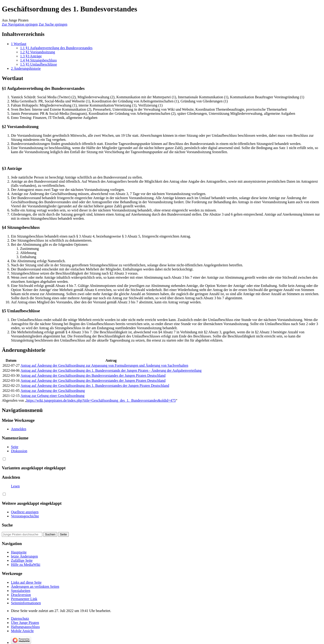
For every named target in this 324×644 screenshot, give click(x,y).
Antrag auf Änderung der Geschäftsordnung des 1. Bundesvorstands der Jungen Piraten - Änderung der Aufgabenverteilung (111, 370)
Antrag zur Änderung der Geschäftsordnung (53, 391)
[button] (4, 459)
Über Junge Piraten (25, 623)
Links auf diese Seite (26, 582)
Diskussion (19, 451)
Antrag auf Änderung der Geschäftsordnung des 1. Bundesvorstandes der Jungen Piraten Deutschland (95, 386)
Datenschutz (20, 619)
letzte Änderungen (24, 556)
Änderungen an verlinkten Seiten (35, 587)
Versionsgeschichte (25, 516)
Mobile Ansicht (22, 631)
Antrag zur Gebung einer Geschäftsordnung (53, 396)
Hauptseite (19, 552)
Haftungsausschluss (25, 627)
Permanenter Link (24, 599)
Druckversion (21, 595)
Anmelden (19, 429)
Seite (15, 447)
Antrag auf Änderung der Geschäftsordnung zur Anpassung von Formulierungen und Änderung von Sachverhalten (104, 365)
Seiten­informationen (26, 603)
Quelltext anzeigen (25, 490)
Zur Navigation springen (20, 24)
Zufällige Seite (22, 560)
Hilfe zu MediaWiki (26, 565)
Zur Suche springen (53, 24)
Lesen (15, 486)
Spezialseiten (21, 591)
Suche (7, 525)
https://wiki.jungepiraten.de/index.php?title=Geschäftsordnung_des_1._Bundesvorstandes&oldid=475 (101, 400)
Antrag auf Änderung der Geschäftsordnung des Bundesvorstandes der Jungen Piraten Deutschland (93, 375)
